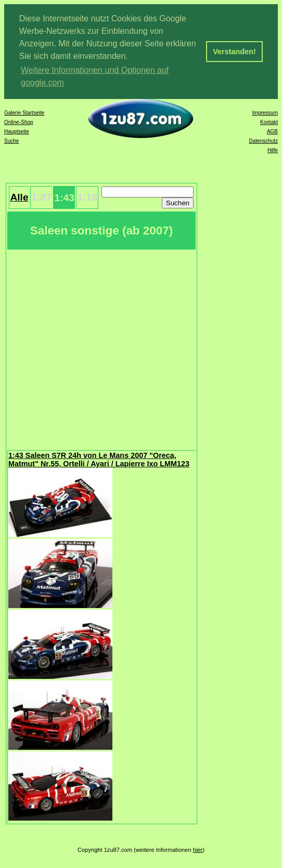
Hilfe (273, 150)
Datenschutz (263, 141)
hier (198, 850)
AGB (272, 132)
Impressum (265, 113)
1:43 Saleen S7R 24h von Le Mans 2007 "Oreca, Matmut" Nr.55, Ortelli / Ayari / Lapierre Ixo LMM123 (99, 460)
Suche (11, 141)
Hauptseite (17, 132)
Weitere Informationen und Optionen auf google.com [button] (95, 76)
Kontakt (269, 122)
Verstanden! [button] (234, 52)
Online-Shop (19, 122)
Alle (19, 197)
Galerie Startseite (24, 113)
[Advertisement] (98, 349)
